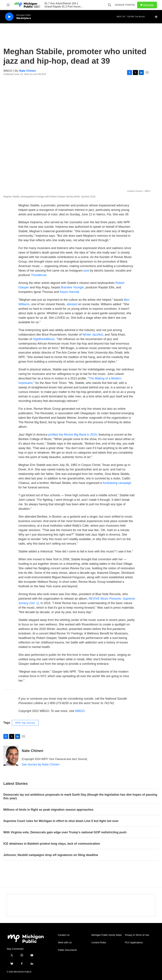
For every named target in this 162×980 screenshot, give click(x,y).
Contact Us (64, 935)
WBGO (80, 711)
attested (72, 304)
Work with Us (65, 943)
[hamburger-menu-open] (8, 5)
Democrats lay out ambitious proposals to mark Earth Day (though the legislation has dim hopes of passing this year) (80, 796)
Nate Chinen (28, 71)
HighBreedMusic (44, 339)
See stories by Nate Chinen (41, 764)
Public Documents (67, 950)
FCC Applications (134, 943)
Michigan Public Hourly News (107, 935)
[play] (9, 17)
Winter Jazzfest (93, 335)
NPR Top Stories (25, 723)
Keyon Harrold (69, 292)
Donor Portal (125, 5)
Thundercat (39, 275)
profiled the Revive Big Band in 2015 (72, 435)
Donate (148, 5)
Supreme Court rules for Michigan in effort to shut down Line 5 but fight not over (61, 821)
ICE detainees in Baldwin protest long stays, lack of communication (52, 844)
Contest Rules (99, 943)
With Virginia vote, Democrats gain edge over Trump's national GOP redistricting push (65, 832)
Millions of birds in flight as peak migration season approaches (48, 810)
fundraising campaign (117, 483)
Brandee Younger (72, 287)
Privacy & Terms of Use (137, 935)
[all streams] (157, 17)
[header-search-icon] (110, 5)
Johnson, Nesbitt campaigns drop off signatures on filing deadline (51, 855)
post (86, 271)
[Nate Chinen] (11, 756)
